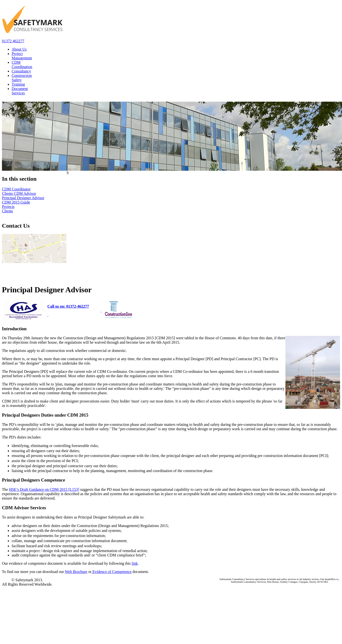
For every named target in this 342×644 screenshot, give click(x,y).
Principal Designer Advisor (23, 198)
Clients (7, 211)
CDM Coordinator (16, 189)
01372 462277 (13, 41)
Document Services (20, 91)
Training (18, 84)
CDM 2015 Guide (16, 202)
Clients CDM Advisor (19, 193)
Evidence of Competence (112, 572)
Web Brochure (76, 572)
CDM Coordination (22, 65)
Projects (8, 207)
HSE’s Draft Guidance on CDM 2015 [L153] (44, 489)
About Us (19, 49)
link (135, 563)
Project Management (22, 56)
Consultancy (21, 71)
